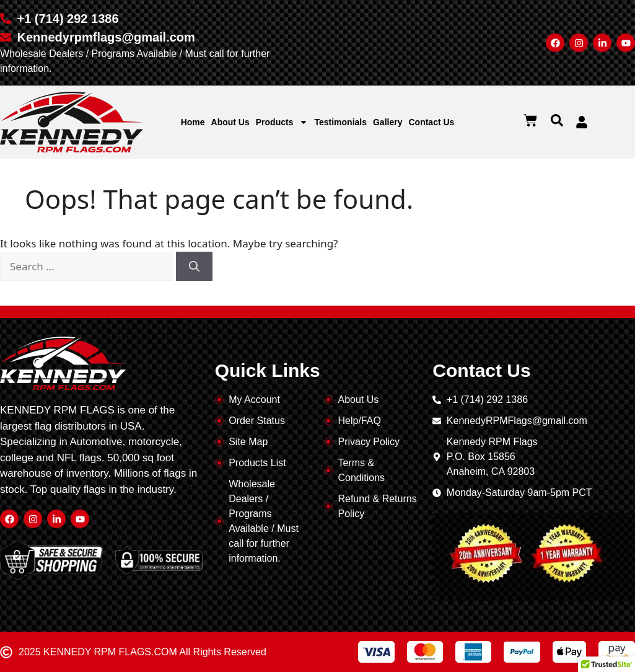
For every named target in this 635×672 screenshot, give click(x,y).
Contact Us (431, 122)
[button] (557, 120)
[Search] (194, 267)
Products (282, 122)
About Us (230, 122)
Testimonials (340, 122)
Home (193, 122)
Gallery (388, 122)
